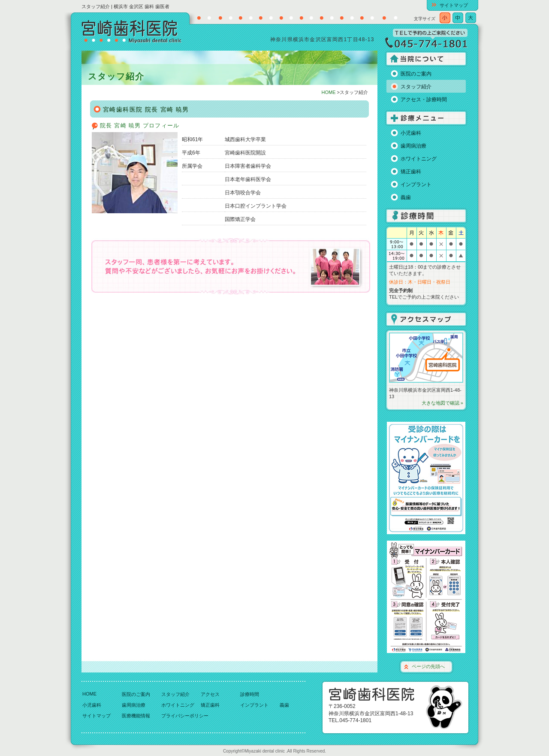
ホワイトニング (419, 159)
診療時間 (250, 694)
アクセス (210, 694)
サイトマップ (454, 5)
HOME (329, 92)
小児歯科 (411, 133)
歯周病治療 (413, 146)
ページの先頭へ (428, 666)
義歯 (406, 197)
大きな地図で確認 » (442, 403)
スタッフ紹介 (416, 87)
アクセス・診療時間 (424, 100)
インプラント (416, 184)
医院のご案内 (416, 74)
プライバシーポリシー (185, 716)
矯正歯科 (411, 172)
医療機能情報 (136, 716)
